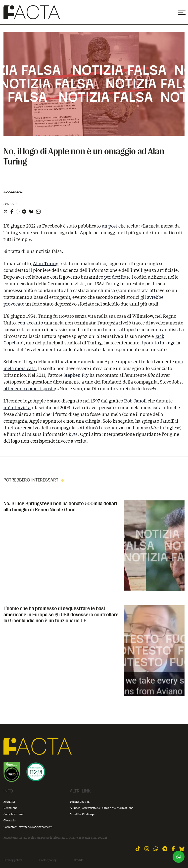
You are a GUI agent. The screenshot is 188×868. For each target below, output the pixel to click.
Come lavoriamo (14, 814)
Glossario (9, 820)
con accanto (30, 323)
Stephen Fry (76, 375)
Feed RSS (9, 802)
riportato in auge (158, 343)
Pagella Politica (80, 802)
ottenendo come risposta (29, 389)
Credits (79, 860)
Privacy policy (13, 860)
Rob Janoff (135, 401)
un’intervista (17, 407)
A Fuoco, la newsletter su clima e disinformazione (102, 808)
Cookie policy (48, 860)
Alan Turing (46, 263)
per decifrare (117, 277)
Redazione (10, 808)
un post (110, 226)
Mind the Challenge (82, 814)
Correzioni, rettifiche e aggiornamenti (28, 827)
